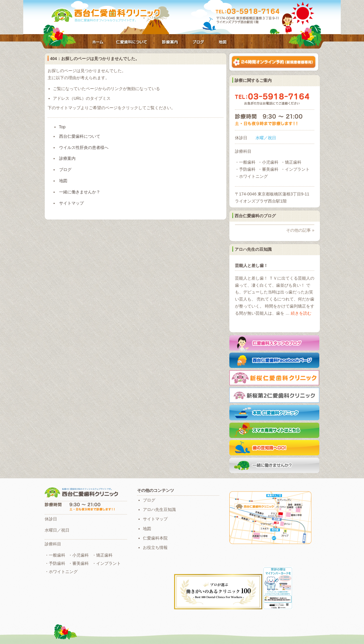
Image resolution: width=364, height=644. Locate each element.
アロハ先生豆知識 (159, 509)
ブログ (198, 43)
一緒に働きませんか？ (80, 192)
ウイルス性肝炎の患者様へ (84, 147)
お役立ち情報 (155, 547)
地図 (223, 43)
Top (62, 127)
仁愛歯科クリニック (106, 15)
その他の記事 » (300, 230)
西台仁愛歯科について (132, 43)
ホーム (98, 43)
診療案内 (170, 43)
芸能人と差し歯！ (251, 265)
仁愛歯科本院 (155, 538)
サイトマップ (71, 203)
